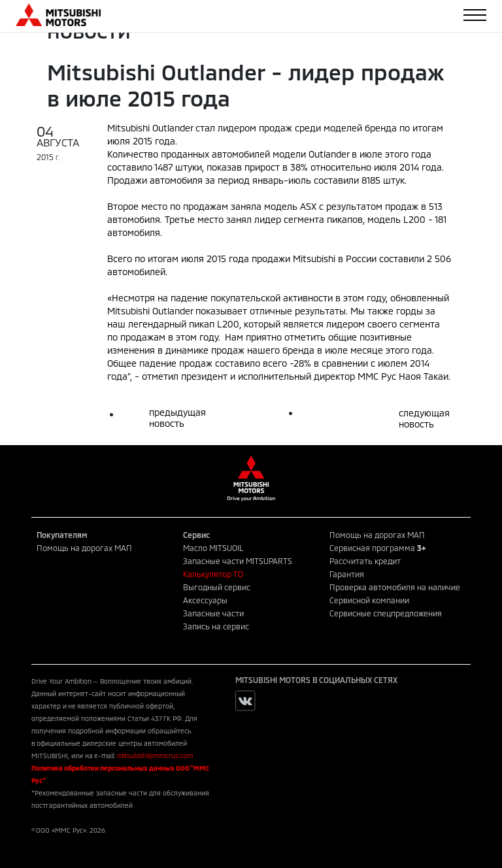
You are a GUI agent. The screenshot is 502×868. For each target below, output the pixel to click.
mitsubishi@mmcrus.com (155, 756)
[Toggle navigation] (475, 15)
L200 (414, 219)
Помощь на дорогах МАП (84, 548)
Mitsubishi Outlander (150, 128)
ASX (308, 206)
